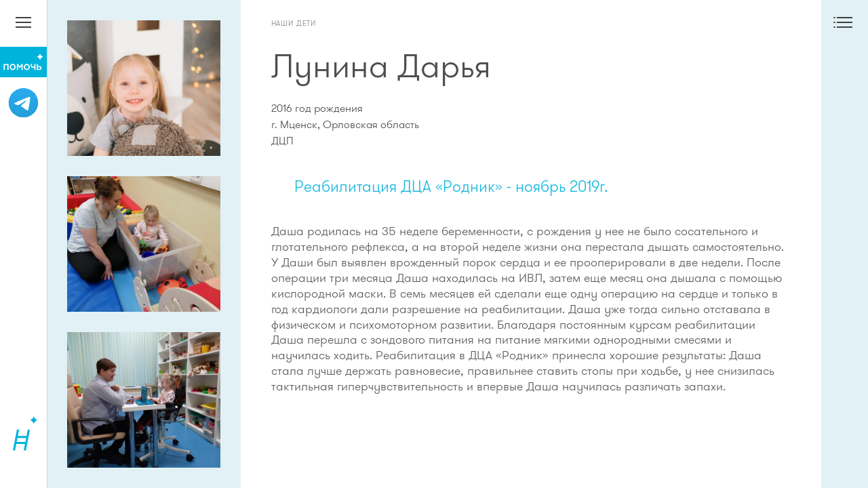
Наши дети (294, 23)
